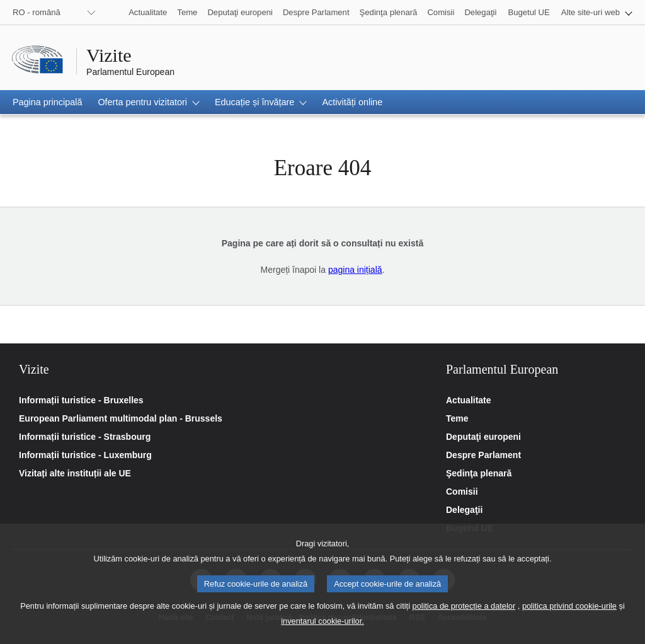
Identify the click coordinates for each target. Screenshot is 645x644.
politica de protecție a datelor (464, 617)
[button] (597, 12)
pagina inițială (355, 270)
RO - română (37, 12)
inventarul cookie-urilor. (322, 632)
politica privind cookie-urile (569, 617)
